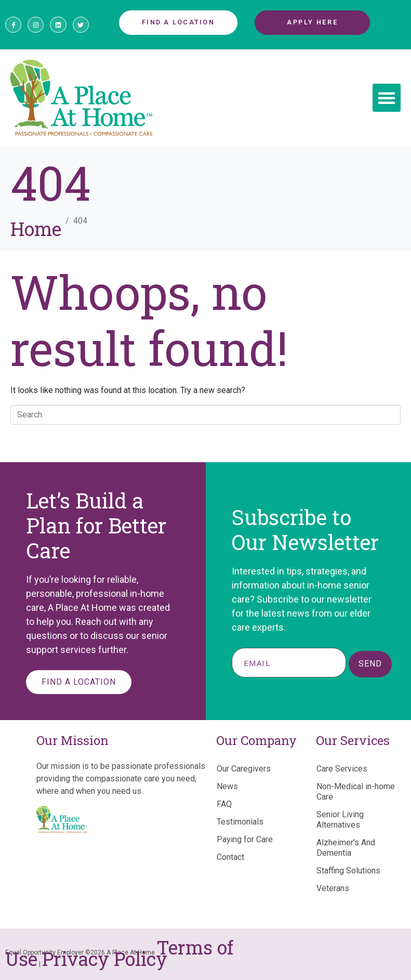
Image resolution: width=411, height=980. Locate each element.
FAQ (224, 804)
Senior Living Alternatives (340, 820)
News (227, 786)
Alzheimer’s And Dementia (346, 848)
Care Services (342, 769)
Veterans (333, 888)
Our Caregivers (244, 769)
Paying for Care (245, 839)
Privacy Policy (105, 959)
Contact (230, 857)
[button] (387, 98)
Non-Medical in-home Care (356, 792)
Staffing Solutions (348, 871)
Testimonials (240, 822)
